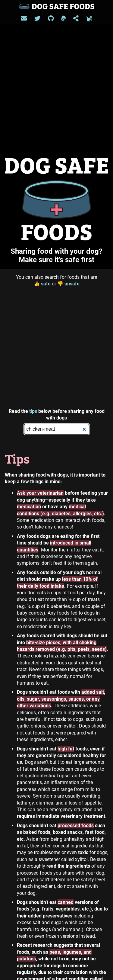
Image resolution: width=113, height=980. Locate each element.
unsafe (68, 284)
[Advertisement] (56, 348)
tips (33, 411)
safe (42, 284)
